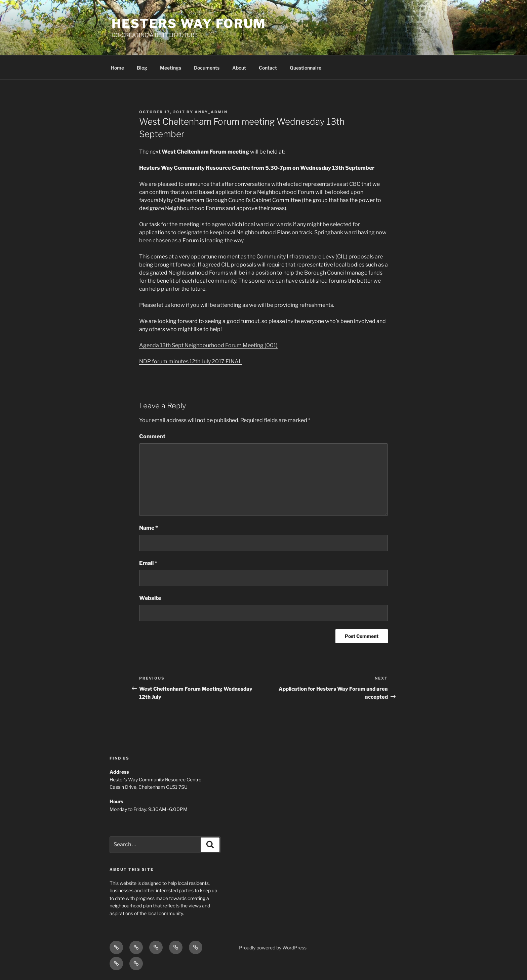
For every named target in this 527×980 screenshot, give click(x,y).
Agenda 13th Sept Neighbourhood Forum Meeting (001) (208, 345)
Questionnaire (306, 68)
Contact (268, 68)
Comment (152, 436)
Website (150, 598)
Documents (207, 68)
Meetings (171, 68)
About (239, 68)
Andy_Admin (211, 112)
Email (148, 563)
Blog (142, 68)
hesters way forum (189, 24)
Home (117, 68)
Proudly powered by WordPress (273, 948)
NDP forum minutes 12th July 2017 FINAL (191, 361)
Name (149, 528)
